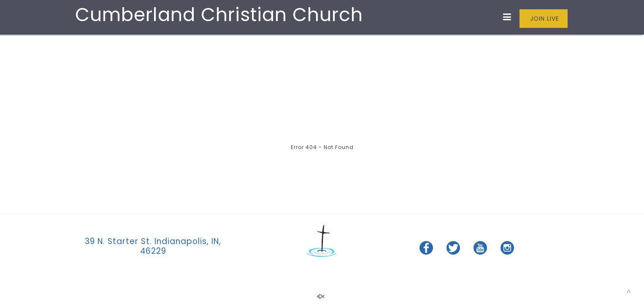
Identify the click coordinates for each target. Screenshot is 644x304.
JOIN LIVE (544, 19)
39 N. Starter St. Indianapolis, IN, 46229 (153, 246)
